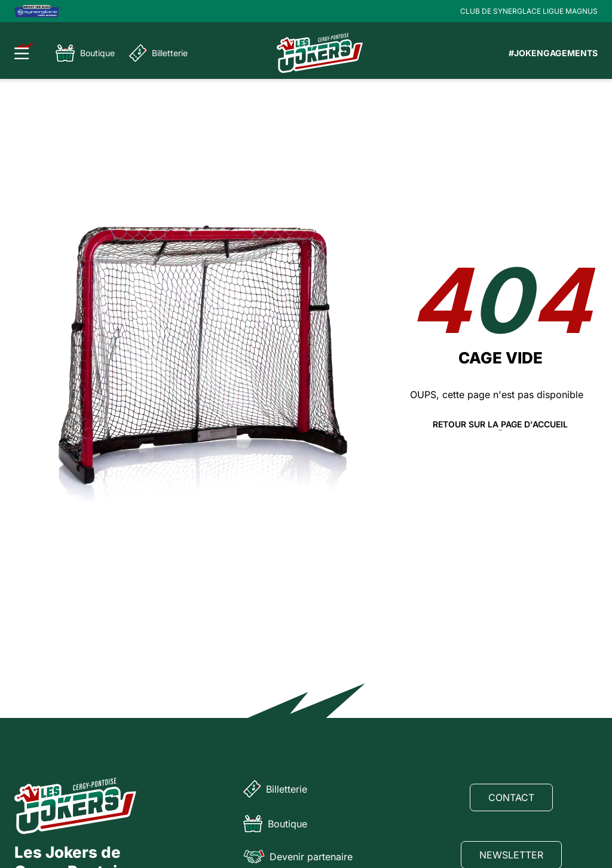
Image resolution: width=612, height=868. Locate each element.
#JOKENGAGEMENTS (553, 53)
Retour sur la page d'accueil (500, 424)
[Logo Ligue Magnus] (37, 11)
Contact (511, 797)
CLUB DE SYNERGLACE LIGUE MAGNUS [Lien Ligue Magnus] (529, 11)
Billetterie (158, 53)
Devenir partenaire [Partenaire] (298, 857)
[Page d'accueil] (320, 53)
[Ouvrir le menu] (25, 51)
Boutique (85, 53)
